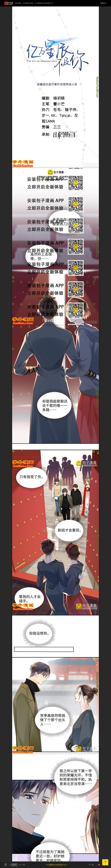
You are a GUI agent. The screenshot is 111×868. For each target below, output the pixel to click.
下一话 (91, 865)
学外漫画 (18, 3)
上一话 (22, 865)
